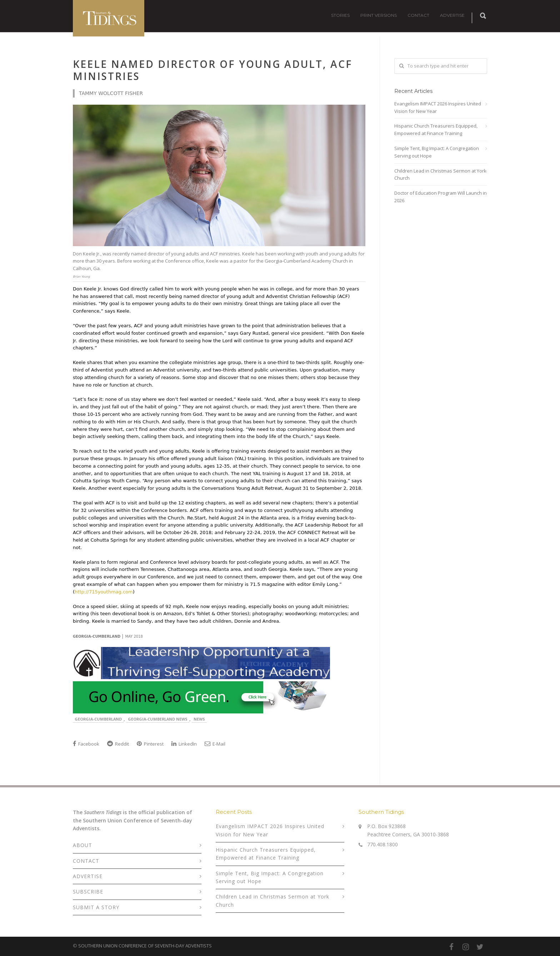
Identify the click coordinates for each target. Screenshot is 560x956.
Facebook (86, 744)
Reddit (118, 744)
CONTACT (418, 15)
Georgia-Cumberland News (158, 719)
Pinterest (150, 744)
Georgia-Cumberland (98, 719)
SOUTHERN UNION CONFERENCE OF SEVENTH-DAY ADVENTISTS (145, 946)
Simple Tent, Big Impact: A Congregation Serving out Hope (437, 152)
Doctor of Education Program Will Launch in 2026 (441, 197)
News (199, 719)
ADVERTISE (452, 15)
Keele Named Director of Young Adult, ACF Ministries (213, 70)
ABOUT (82, 845)
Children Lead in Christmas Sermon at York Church (440, 175)
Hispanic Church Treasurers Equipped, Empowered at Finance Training (436, 130)
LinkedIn (184, 744)
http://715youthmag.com (104, 592)
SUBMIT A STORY (96, 907)
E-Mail (215, 744)
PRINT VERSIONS (379, 15)
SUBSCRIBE (88, 892)
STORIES (340, 15)
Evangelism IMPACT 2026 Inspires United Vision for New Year (438, 107)
